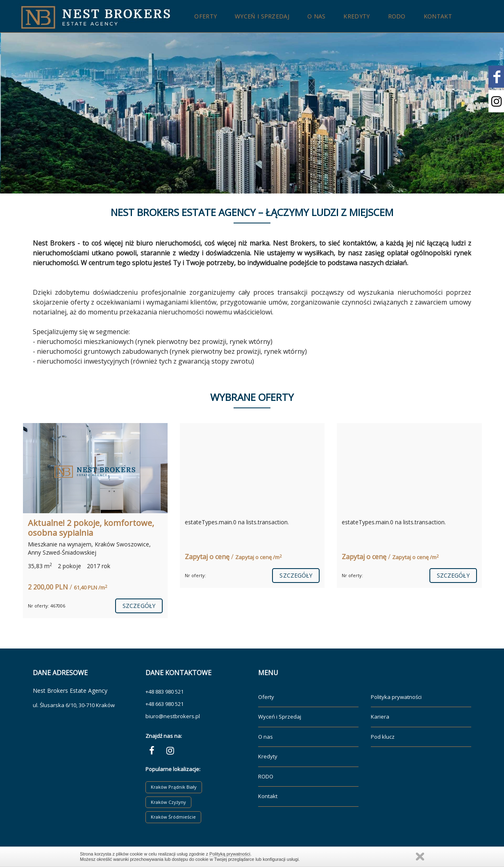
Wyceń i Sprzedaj (262, 16)
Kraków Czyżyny (168, 802)
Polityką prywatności (230, 854)
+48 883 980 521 (165, 692)
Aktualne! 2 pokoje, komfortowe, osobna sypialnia (91, 528)
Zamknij (420, 857)
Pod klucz (383, 737)
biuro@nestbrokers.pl (173, 716)
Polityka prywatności (396, 697)
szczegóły (139, 606)
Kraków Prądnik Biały (174, 787)
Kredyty (356, 16)
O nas (317, 16)
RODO (397, 16)
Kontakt (438, 16)
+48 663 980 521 (165, 704)
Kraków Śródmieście (173, 817)
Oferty (205, 16)
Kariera (380, 717)
